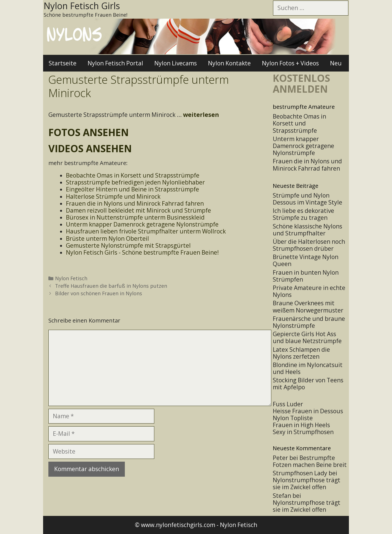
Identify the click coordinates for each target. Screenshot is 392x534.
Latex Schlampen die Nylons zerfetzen (301, 353)
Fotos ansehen (89, 132)
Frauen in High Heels (301, 425)
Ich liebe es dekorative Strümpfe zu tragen (303, 214)
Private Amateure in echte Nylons (309, 291)
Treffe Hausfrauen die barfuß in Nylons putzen (111, 286)
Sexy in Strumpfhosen (303, 432)
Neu (336, 63)
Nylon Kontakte (229, 63)
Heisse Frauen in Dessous (308, 411)
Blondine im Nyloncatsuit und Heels (308, 368)
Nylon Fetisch (71, 278)
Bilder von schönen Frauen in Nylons (99, 293)
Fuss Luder (288, 404)
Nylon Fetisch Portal (115, 63)
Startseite (63, 63)
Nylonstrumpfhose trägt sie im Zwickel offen (307, 483)
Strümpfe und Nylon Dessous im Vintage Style (307, 199)
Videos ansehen (90, 148)
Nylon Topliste (293, 418)
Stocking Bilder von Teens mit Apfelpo (308, 384)
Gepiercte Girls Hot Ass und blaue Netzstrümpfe (307, 337)
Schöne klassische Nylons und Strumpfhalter (307, 230)
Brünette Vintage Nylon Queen (306, 260)
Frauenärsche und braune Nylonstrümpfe (309, 322)
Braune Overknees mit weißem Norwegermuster (308, 307)
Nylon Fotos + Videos (290, 63)
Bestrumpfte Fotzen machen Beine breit (310, 461)
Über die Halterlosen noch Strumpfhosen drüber (309, 245)
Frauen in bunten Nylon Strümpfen (306, 276)
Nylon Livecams (176, 63)
